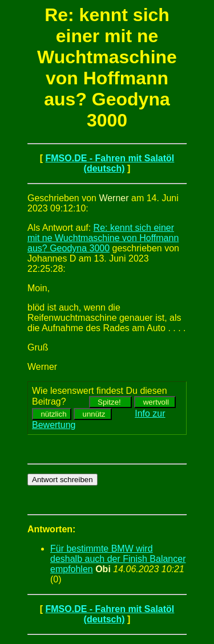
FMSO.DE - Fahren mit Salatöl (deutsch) (110, 163)
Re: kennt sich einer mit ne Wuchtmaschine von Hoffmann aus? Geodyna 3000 (103, 238)
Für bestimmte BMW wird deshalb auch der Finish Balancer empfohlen (118, 559)
